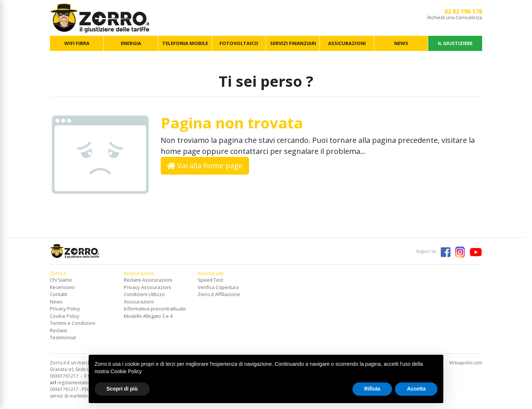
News (56, 302)
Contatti (59, 294)
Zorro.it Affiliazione (219, 294)
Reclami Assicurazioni (148, 280)
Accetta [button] (416, 389)
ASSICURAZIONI (347, 43)
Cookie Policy (65, 316)
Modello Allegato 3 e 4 (148, 316)
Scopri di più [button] (122, 389)
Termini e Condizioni (73, 323)
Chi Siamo (61, 280)
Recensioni (62, 287)
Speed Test (210, 280)
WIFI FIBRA (77, 43)
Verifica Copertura (218, 287)
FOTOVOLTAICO (239, 43)
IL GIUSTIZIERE (455, 43)
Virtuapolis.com (466, 363)
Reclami (59, 330)
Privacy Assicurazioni (147, 287)
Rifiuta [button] (372, 389)
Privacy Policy (65, 309)
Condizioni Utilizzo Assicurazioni (144, 298)
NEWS (401, 43)
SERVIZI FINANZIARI (293, 43)
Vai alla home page (205, 166)
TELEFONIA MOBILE (185, 43)
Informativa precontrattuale (155, 309)
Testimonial (63, 337)
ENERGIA (131, 43)
